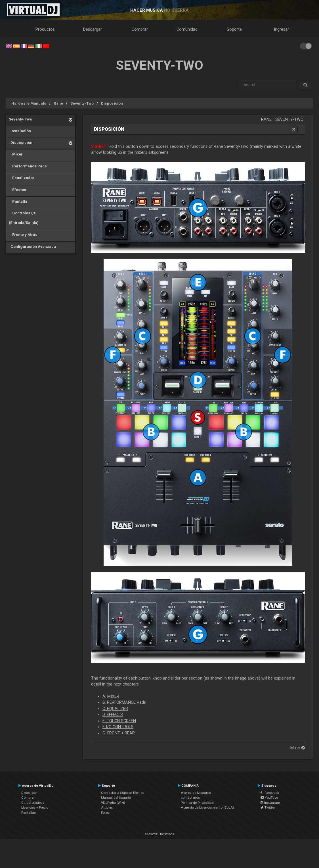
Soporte (234, 29)
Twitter (268, 807)
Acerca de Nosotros (196, 793)
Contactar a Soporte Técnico (123, 793)
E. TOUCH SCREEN (119, 721)
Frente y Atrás (23, 234)
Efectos (17, 190)
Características (33, 803)
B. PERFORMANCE (124, 702)
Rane (58, 103)
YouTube (269, 798)
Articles (107, 807)
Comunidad (187, 29)
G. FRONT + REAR (119, 733)
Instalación (20, 131)
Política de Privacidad (197, 803)
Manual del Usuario (116, 798)
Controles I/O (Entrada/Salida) (24, 218)
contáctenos (190, 798)
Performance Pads (28, 166)
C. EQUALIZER (115, 709)
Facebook (270, 793)
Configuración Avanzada (32, 246)
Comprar (140, 29)
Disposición (112, 103)
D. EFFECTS (113, 715)
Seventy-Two (82, 103)
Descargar (93, 29)
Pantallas (29, 813)
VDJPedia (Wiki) (113, 803)
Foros (105, 813)
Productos (45, 29)
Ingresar (282, 29)
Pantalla (18, 201)
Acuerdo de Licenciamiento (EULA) (207, 807)
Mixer (16, 154)
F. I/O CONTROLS (118, 727)
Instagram (270, 803)
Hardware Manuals (29, 103)
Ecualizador (22, 178)
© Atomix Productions (160, 834)
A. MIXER (111, 696)
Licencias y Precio (35, 807)
